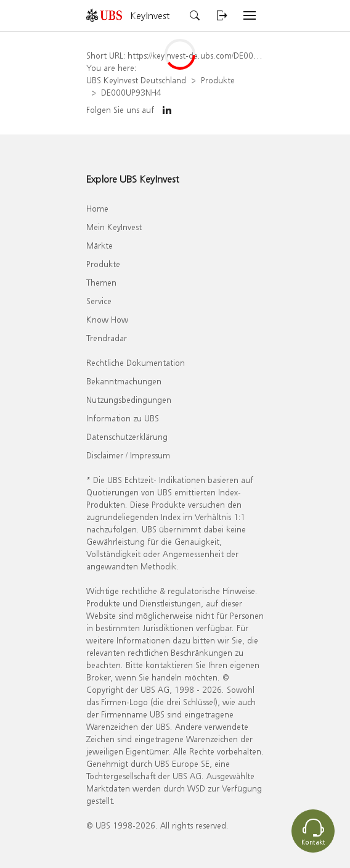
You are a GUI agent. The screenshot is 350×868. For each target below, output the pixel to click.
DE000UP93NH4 (131, 92)
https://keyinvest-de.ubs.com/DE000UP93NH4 (211, 55)
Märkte (100, 245)
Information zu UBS (123, 418)
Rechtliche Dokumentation (136, 362)
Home (97, 208)
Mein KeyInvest (114, 227)
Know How (107, 319)
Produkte (218, 80)
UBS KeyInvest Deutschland (136, 80)
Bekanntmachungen (124, 381)
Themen (101, 282)
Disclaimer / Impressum (128, 455)
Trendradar (107, 338)
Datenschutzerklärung (127, 436)
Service (99, 301)
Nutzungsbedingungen (129, 399)
